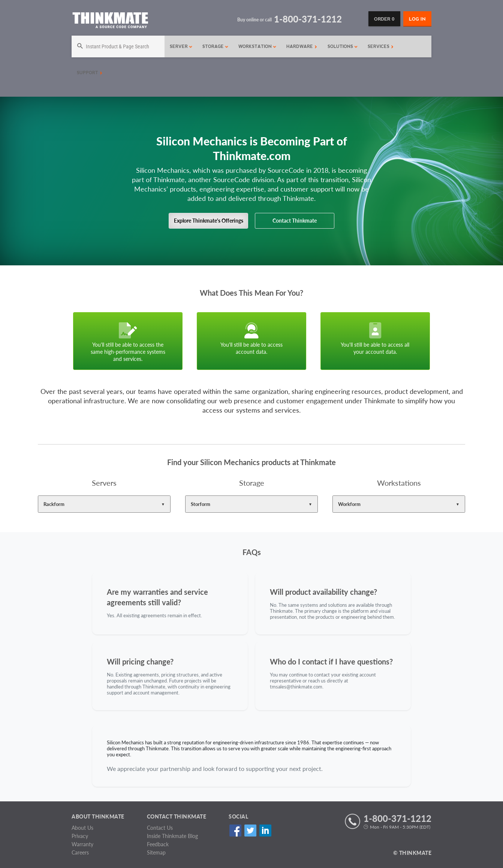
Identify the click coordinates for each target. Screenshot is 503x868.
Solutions (343, 46)
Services (381, 46)
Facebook (235, 830)
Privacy (80, 836)
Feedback (158, 844)
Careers (80, 852)
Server (181, 46)
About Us (82, 828)
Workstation (257, 46)
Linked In (265, 830)
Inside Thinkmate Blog (172, 836)
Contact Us (160, 828)
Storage (216, 46)
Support (90, 73)
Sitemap (156, 852)
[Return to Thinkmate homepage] (110, 22)
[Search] (118, 46)
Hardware (302, 46)
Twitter (250, 830)
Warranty (82, 844)
